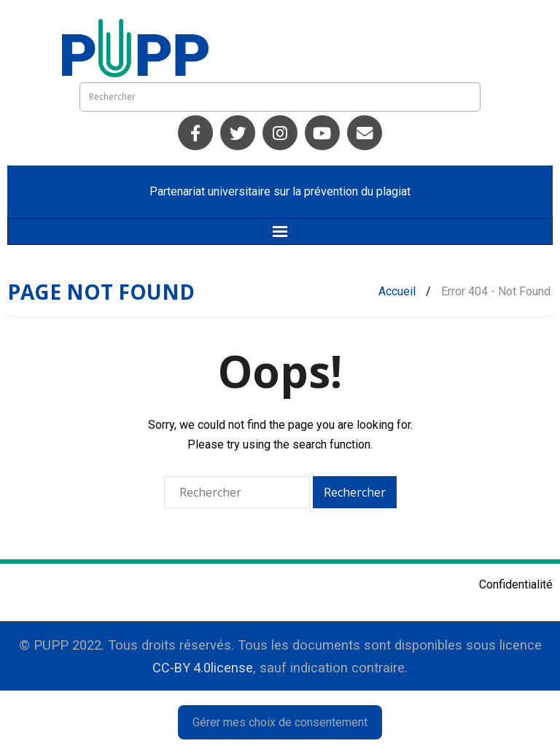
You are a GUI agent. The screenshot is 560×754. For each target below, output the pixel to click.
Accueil (397, 291)
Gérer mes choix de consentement (280, 722)
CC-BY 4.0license (203, 668)
